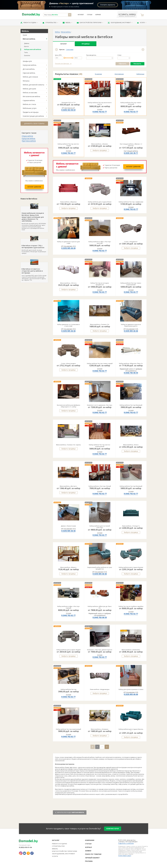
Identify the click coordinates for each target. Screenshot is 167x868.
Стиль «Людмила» (131, 242)
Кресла (26, 46)
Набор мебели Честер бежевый (131, 405)
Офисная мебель (29, 73)
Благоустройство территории (90, 23)
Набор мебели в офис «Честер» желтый (100, 243)
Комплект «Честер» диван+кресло (100, 650)
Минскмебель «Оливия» (100, 729)
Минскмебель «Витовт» (68, 486)
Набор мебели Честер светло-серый (68, 145)
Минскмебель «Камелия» (131, 650)
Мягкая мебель (29, 39)
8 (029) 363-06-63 (68, 110)
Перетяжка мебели (29, 141)
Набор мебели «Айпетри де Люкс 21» (100, 607)
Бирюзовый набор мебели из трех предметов (100, 568)
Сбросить (123, 64)
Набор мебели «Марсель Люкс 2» (131, 363)
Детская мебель (29, 69)
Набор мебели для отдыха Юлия (100, 202)
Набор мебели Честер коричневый (68, 729)
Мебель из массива (30, 93)
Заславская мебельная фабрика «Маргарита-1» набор (68, 406)
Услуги (142, 23)
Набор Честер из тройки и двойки (131, 606)
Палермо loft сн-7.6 (68, 103)
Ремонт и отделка (29, 23)
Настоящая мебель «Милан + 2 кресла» (131, 145)
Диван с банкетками (68, 526)
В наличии (98, 74)
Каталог (81, 15)
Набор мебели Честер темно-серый (100, 363)
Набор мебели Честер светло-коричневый (100, 446)
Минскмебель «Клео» (131, 445)
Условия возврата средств (125, 856)
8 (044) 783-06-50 (131, 373)
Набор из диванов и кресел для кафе (68, 243)
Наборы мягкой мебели (33, 49)
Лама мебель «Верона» (68, 202)
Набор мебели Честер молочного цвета (100, 103)
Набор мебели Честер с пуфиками (131, 202)
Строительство (50, 23)
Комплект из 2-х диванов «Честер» (100, 405)
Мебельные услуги (30, 108)
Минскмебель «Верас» (68, 567)
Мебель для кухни (29, 89)
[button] (56, 50)
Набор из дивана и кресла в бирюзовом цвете (131, 325)
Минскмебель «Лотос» (68, 283)
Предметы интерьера (31, 112)
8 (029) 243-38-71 (131, 153)
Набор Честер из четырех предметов (100, 284)
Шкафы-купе (27, 61)
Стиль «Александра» (68, 363)
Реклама (89, 861)
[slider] (64, 58)
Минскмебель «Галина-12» (100, 324)
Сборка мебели (27, 136)
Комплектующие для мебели (33, 116)
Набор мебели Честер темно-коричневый (131, 284)
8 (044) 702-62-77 (100, 112)
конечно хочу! (113, 829)
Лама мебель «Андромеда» (100, 689)
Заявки (88, 851)
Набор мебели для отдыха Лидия (68, 650)
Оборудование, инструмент (120, 23)
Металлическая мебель (31, 96)
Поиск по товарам (93, 854)
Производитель (91, 55)
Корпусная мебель (30, 65)
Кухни (25, 35)
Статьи (90, 15)
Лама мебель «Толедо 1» (131, 526)
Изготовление (119, 74)
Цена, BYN (58, 55)
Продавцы (86, 44)
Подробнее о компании (126, 843)
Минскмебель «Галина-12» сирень (68, 445)
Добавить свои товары (34, 123)
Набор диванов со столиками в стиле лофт (68, 325)
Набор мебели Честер (68, 689)
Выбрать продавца (100, 150)
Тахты (26, 52)
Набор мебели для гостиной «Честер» (100, 527)
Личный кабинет (92, 858)
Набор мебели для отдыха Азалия (131, 567)
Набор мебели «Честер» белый (100, 486)
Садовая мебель (29, 100)
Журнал (98, 15)
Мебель (68, 23)
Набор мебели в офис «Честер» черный (68, 607)
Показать (137, 64)
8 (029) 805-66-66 (68, 248)
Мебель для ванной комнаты (33, 85)
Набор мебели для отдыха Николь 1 (131, 730)
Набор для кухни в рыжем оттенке (131, 689)
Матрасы (26, 81)
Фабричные (140, 74)
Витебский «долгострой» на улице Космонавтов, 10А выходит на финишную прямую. (34, 246)
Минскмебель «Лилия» (100, 144)
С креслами (70, 50)
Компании (90, 840)
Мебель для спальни (30, 77)
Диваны (27, 43)
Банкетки (27, 55)
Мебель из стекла (29, 104)
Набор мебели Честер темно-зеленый (131, 103)
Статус (119, 55)
